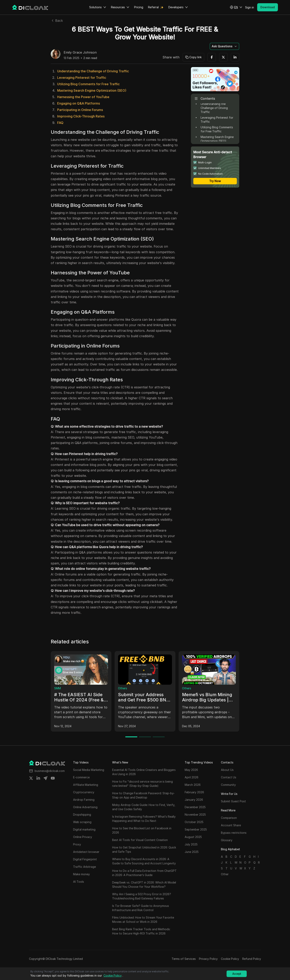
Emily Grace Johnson (80, 53)
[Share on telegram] (46, 778)
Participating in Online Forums (80, 110)
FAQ (60, 123)
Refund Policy (252, 959)
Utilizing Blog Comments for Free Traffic (88, 84)
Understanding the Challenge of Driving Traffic (93, 71)
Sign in (250, 7)
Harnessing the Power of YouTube (83, 97)
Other (225, 874)
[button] (236, 7)
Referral (153, 7)
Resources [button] (120, 7)
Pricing (139, 7)
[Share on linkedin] (38, 778)
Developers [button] (178, 7)
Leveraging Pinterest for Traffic (82, 78)
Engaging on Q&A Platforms (79, 103)
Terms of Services (184, 959)
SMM (57, 688)
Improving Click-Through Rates (81, 116)
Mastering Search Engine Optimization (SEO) (92, 90)
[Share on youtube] (53, 778)
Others (123, 688)
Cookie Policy (230, 959)
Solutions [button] (98, 7)
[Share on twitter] (31, 778)
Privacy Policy (208, 959)
